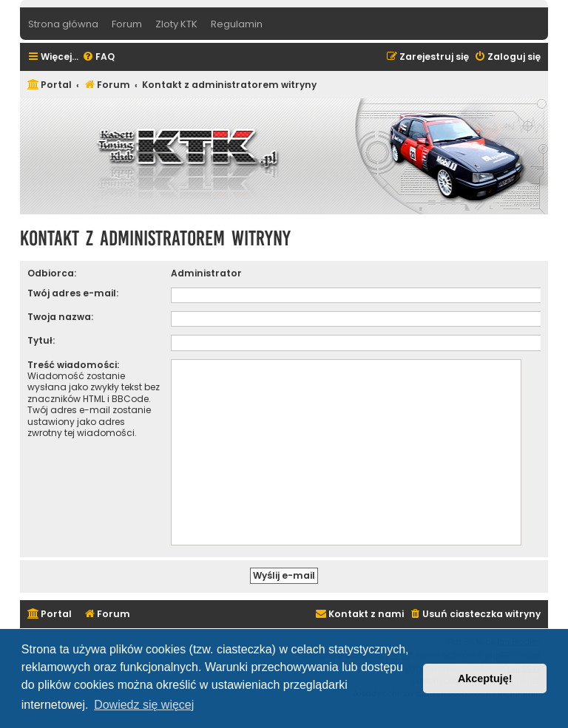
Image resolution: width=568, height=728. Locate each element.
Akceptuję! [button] (485, 678)
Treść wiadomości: (73, 365)
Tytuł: (41, 340)
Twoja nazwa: (60, 317)
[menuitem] (98, 57)
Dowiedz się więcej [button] (144, 705)
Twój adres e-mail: (73, 293)
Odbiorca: (52, 273)
